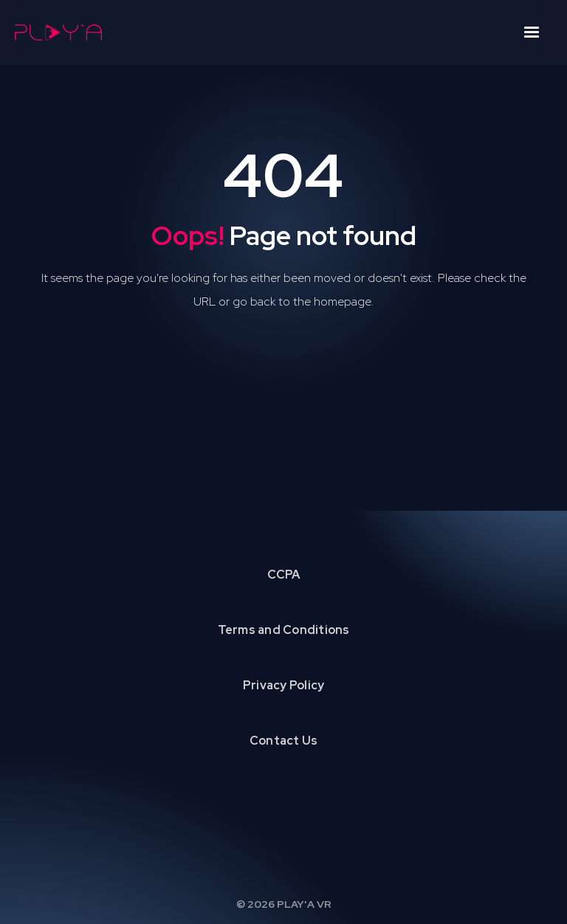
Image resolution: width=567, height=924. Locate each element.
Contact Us (284, 741)
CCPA (284, 575)
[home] (58, 32)
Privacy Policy (284, 685)
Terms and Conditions (284, 630)
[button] (532, 32)
